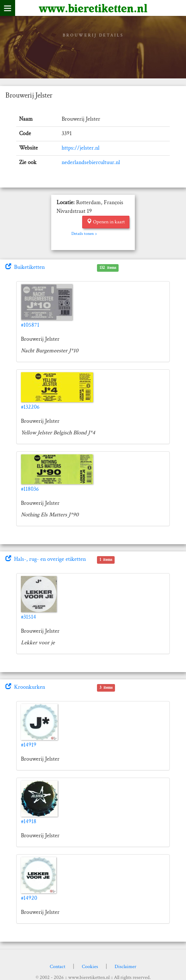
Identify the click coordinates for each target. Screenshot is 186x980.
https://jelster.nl (81, 148)
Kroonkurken (25, 687)
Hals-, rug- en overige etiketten (46, 559)
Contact (57, 967)
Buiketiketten (25, 267)
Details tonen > (84, 234)
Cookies (90, 967)
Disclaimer (125, 967)
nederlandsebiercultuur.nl (91, 162)
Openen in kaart (106, 222)
